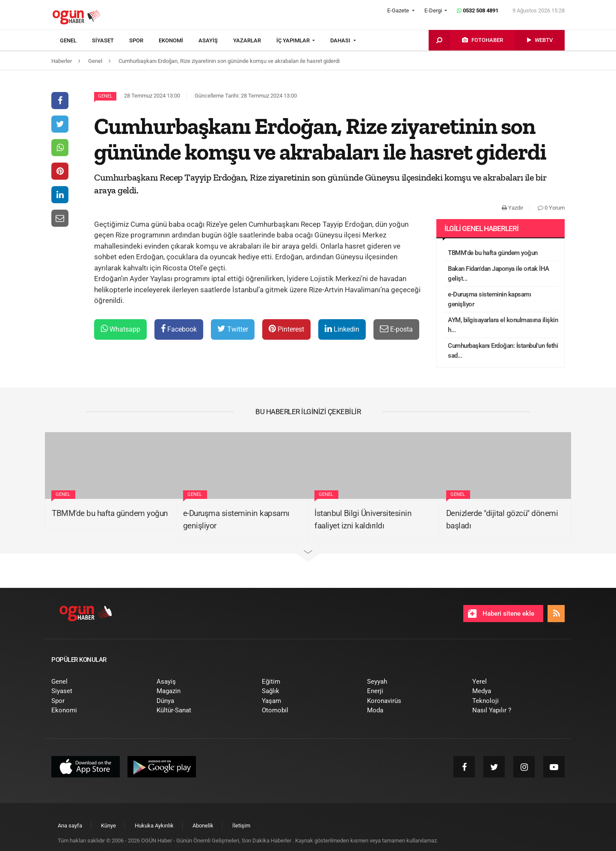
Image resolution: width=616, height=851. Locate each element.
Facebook (179, 329)
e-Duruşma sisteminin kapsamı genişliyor (489, 299)
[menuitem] (76, 41)
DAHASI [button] (341, 40)
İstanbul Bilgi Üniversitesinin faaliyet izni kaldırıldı (363, 519)
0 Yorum (551, 208)
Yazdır (512, 208)
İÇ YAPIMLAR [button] (294, 40)
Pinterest (286, 329)
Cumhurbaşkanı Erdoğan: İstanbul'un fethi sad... (503, 351)
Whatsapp (120, 329)
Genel (105, 96)
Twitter (233, 329)
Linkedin (342, 329)
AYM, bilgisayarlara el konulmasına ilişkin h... (503, 325)
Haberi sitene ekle (501, 614)
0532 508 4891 (478, 10)
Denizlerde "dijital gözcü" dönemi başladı (502, 519)
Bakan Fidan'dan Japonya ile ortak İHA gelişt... (499, 274)
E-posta (396, 329)
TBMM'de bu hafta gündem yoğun (493, 253)
